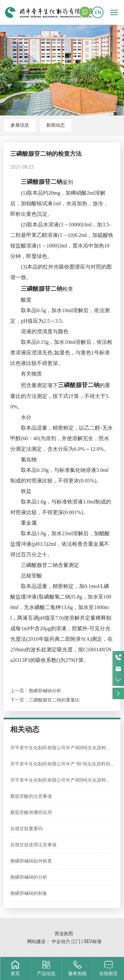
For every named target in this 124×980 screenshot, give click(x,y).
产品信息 (46, 973)
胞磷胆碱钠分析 (45, 691)
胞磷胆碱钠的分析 (29, 877)
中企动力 (61, 941)
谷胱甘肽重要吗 (26, 829)
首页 (15, 973)
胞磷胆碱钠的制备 (29, 893)
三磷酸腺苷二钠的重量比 (54, 700)
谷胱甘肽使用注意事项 (33, 845)
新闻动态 (56, 125)
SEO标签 (93, 941)
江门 (76, 941)
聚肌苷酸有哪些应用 (31, 812)
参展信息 (20, 125)
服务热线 (77, 973)
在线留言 (108, 973)
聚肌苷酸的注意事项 (31, 796)
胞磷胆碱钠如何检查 (31, 861)
